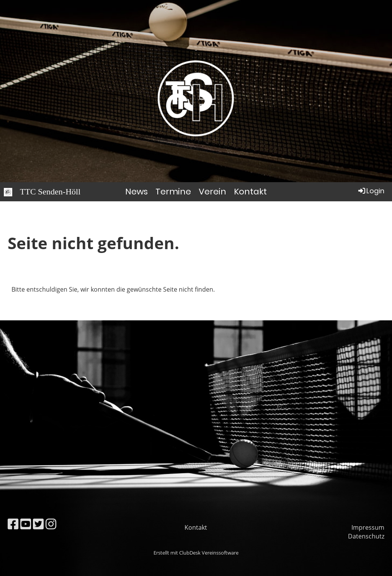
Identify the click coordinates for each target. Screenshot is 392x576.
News (136, 192)
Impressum (368, 527)
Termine (173, 192)
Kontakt (250, 192)
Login (371, 191)
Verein (212, 192)
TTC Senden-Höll (50, 192)
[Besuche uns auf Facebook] (13, 524)
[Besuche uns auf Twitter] (38, 524)
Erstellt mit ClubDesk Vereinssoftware (196, 553)
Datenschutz (366, 536)
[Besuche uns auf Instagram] (51, 524)
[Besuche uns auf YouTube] (26, 524)
